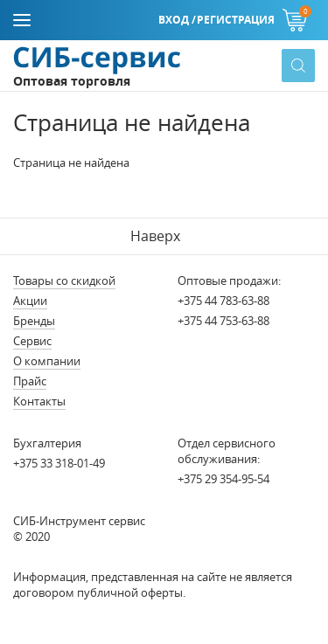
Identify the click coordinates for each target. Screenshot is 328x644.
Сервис (32, 341)
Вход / (177, 20)
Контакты (39, 401)
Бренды (34, 321)
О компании (47, 361)
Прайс (30, 381)
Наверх (155, 236)
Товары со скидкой (64, 280)
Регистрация (236, 20)
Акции (30, 301)
